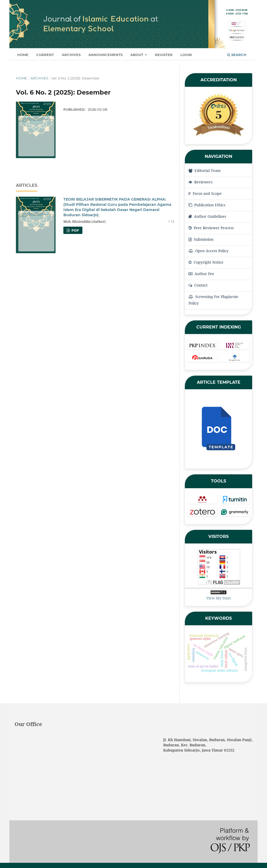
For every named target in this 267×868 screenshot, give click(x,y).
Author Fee (201, 274)
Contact (198, 285)
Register (164, 55)
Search (237, 55)
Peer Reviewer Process (211, 228)
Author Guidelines (207, 216)
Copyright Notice (206, 262)
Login (186, 55)
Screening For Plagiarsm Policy (213, 300)
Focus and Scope (205, 193)
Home (23, 55)
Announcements (105, 55)
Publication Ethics (207, 205)
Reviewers (201, 182)
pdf (75, 230)
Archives (71, 55)
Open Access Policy (208, 251)
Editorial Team (205, 170)
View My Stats (219, 598)
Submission (201, 239)
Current (45, 55)
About (137, 55)
